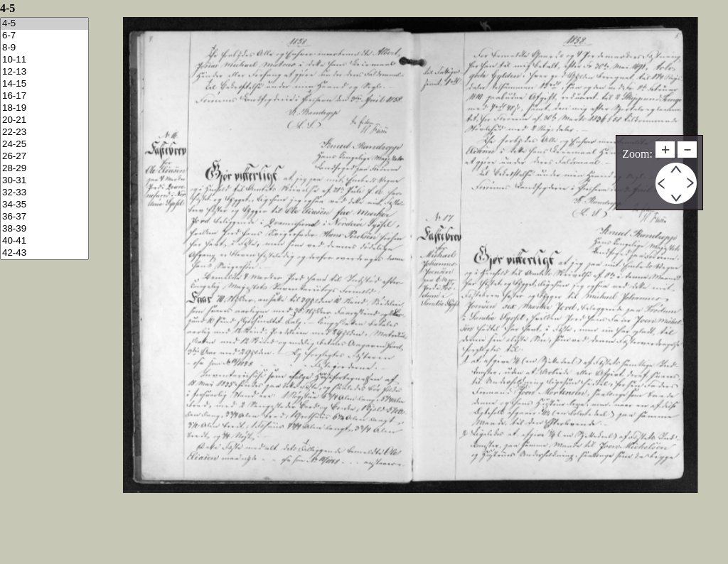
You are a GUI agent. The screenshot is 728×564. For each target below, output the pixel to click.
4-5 (44, 24)
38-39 (44, 229)
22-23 (44, 132)
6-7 (44, 36)
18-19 (44, 108)
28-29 (44, 169)
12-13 (44, 72)
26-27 (44, 157)
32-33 (44, 193)
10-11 (44, 60)
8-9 (44, 48)
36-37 (44, 217)
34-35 (44, 205)
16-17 (44, 96)
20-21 (44, 120)
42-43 (44, 253)
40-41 (44, 241)
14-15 (44, 84)
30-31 (44, 181)
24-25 (44, 145)
